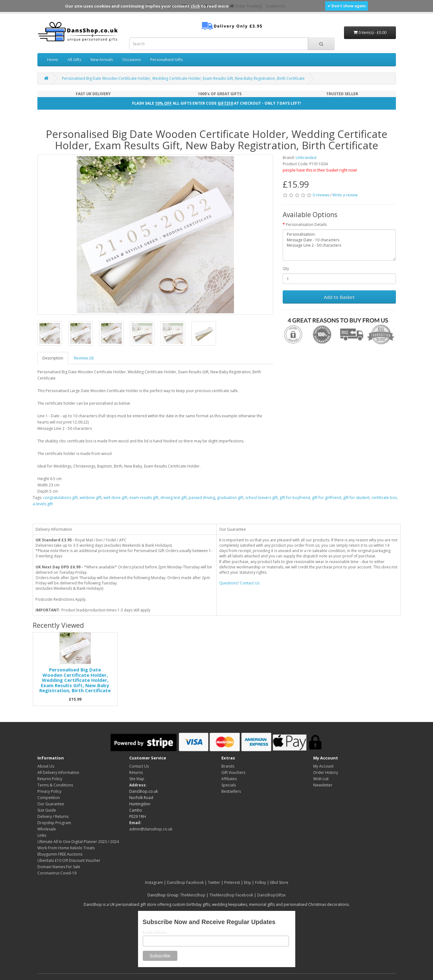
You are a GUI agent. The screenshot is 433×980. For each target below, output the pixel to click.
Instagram (154, 882)
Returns (136, 772)
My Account (323, 766)
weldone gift (91, 498)
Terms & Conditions (55, 785)
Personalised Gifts (167, 60)
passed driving (202, 498)
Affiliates (229, 779)
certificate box (384, 498)
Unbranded (306, 158)
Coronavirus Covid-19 (57, 873)
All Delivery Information (58, 772)
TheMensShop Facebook (231, 895)
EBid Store (279, 882)
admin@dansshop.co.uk (151, 829)
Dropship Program (54, 823)
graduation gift (230, 498)
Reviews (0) (84, 358)
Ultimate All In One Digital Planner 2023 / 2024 (78, 842)
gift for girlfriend (327, 498)
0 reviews (321, 195)
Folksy (261, 882)
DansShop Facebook (185, 882)
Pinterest (232, 882)
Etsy (247, 882)
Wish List (321, 779)
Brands (228, 766)
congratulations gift (60, 498)
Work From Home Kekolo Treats (66, 848)
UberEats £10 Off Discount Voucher (69, 860)
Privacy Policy (49, 791)
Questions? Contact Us (239, 583)
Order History (326, 772)
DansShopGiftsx (271, 895)
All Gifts (74, 60)
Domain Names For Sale (59, 867)
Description (53, 358)
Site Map (137, 779)
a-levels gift (43, 504)
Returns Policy (50, 779)
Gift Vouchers (233, 772)
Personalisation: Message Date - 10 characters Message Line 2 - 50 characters (339, 245)
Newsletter (323, 785)
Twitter (214, 882)
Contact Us (139, 766)
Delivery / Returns (53, 816)
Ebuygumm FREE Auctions (60, 854)
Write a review (345, 195)
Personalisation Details (306, 224)
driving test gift (174, 498)
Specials (229, 785)
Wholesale (47, 829)
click (195, 6)
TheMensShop (193, 895)
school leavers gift (261, 498)
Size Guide (47, 810)
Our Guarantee (51, 804)
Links (42, 835)
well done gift (115, 498)
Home (53, 60)
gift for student (356, 498)
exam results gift (144, 498)
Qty (286, 268)
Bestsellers (231, 791)
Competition (49, 798)
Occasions (132, 60)
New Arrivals (102, 60)
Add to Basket (339, 297)
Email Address (155, 933)
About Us (46, 766)
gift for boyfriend (295, 498)
